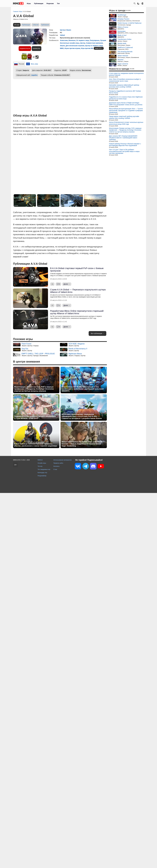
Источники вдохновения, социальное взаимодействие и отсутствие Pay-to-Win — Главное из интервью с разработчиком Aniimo (82, 416)
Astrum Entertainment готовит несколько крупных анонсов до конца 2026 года (126, 123)
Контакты (56, 466)
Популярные (95, 40)
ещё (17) (98, 48)
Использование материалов (62, 460)
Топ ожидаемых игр (44, 469)
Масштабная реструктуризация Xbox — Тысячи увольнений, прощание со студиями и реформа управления (126, 111)
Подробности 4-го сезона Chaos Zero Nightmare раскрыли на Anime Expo (126, 98)
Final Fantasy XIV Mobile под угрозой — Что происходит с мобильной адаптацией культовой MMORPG (83, 389)
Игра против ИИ (87, 48)
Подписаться (25, 49)
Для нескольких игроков (75, 46)
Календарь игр (42, 473)
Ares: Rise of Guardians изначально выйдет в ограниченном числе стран (125, 80)
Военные (72, 40)
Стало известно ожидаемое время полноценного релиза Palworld (126, 74)
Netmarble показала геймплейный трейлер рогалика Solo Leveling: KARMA (124, 86)
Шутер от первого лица (94, 46)
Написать (36, 49)
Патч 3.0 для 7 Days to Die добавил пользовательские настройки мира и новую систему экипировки (124, 151)
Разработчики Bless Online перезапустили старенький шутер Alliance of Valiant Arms (77, 312)
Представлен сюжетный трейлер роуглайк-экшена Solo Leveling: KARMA (124, 117)
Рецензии (50, 3)
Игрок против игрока (72, 48)
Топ (58, 3)
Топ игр (40, 466)
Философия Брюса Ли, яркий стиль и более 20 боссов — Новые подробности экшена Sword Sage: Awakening (82, 444)
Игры (29, 3)
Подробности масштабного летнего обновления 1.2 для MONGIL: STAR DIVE (35, 417)
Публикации (39, 3)
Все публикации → (97, 333)
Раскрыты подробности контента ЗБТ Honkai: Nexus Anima (125, 92)
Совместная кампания (94, 43)
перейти (34, 75)
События (36, 25)
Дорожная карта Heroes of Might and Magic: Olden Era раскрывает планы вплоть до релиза (126, 104)
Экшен (69, 30)
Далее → (67, 284)
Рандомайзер (42, 476)
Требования (45, 25)
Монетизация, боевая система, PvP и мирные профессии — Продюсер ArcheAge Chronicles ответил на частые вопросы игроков (34, 389)
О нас (55, 469)
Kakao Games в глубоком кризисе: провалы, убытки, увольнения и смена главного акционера (36, 445)
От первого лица (83, 40)
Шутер (62, 30)
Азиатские (64, 40)
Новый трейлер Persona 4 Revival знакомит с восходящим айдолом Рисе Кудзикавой (125, 145)
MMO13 (40, 460)
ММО (62, 48)
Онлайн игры (42, 463)
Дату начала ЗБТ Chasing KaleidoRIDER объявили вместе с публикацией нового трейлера (123, 138)
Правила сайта (58, 463)
